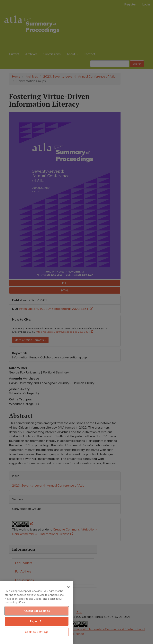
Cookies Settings (37, 632)
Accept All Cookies (37, 611)
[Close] (68, 587)
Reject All (37, 621)
